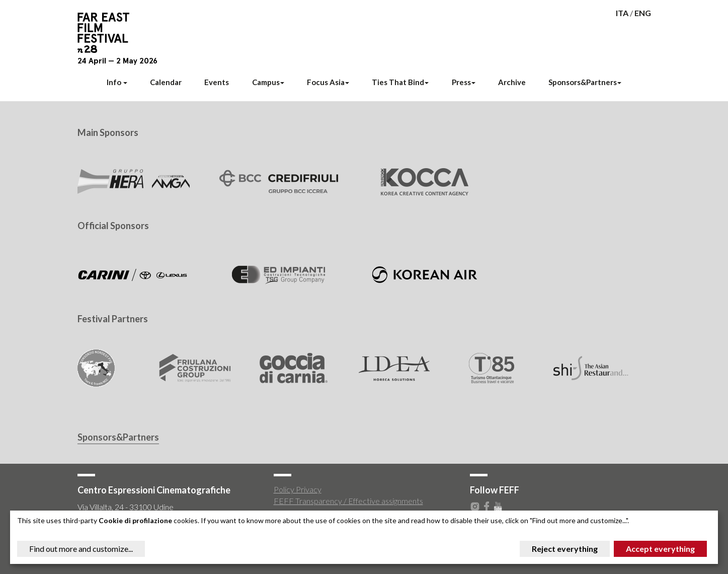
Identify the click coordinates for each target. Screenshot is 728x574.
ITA (622, 13)
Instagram (475, 507)
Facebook (487, 507)
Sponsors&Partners (585, 82)
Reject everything (565, 549)
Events (217, 82)
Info (117, 82)
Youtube (498, 507)
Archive (512, 82)
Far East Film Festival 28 (108, 33)
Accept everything (660, 549)
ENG (643, 13)
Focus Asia (328, 82)
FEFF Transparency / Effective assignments (348, 501)
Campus (268, 82)
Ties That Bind (400, 82)
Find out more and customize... (81, 549)
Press (464, 82)
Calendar (166, 82)
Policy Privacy (298, 489)
